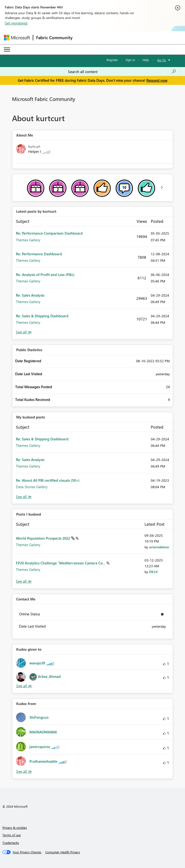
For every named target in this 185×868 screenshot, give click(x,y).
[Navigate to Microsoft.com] (17, 38)
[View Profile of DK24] (153, 572)
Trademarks (11, 843)
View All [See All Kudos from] (24, 771)
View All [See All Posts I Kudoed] (24, 581)
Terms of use (12, 835)
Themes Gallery (28, 240)
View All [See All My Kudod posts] (24, 497)
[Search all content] (122, 72)
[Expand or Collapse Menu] (7, 50)
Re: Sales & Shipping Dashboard (42, 316)
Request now (157, 80)
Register (112, 60)
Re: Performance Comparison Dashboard (49, 233)
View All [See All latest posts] (24, 332)
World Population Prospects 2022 (43, 538)
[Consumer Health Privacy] (63, 852)
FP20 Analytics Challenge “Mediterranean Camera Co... (61, 563)
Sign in (130, 60)
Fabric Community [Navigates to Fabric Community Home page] (54, 37)
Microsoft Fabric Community (44, 99)
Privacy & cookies (15, 827)
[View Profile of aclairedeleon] (159, 547)
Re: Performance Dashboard (39, 254)
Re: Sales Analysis (30, 295)
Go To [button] (162, 60)
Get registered (16, 23)
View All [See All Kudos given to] (24, 686)
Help (146, 60)
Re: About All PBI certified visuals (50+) (48, 480)
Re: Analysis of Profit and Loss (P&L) (45, 275)
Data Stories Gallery (32, 487)
